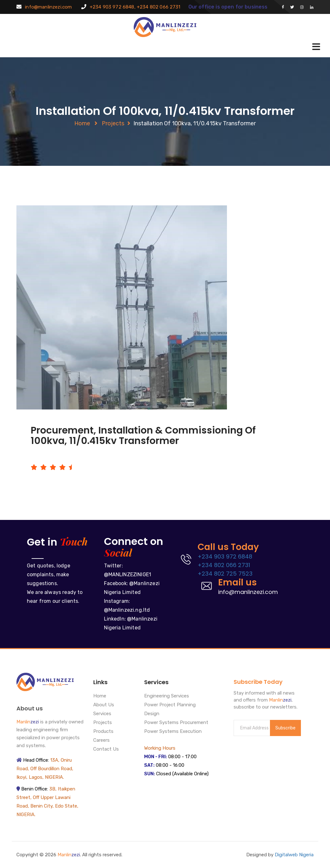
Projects (113, 123)
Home (82, 123)
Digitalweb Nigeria (294, 855)
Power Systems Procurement (176, 723)
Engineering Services (167, 696)
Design (152, 714)
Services (102, 714)
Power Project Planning (170, 705)
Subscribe (285, 728)
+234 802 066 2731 (224, 565)
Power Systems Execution (173, 732)
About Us (104, 705)
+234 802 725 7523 (225, 574)
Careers (101, 740)
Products (103, 732)
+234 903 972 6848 (225, 556)
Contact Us (106, 749)
